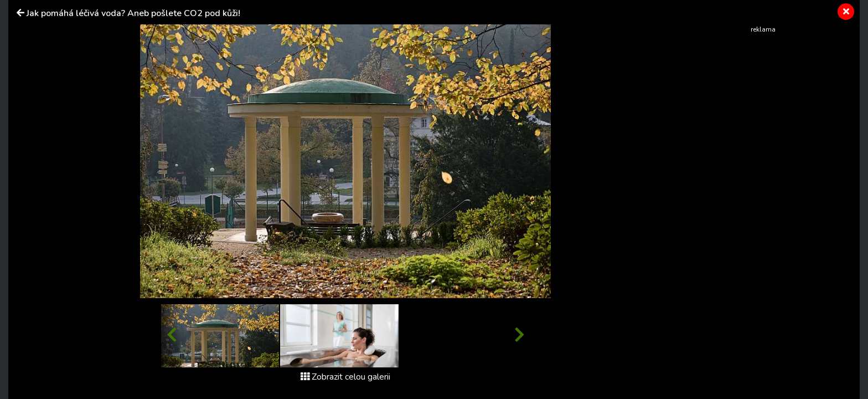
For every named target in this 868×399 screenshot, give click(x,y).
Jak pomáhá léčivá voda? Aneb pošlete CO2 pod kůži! (133, 13)
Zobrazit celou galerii (345, 377)
